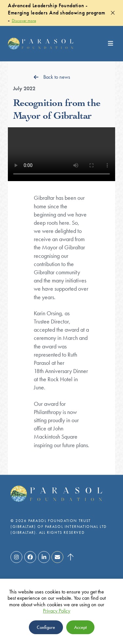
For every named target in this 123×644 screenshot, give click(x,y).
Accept (80, 627)
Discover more (24, 21)
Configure (46, 627)
